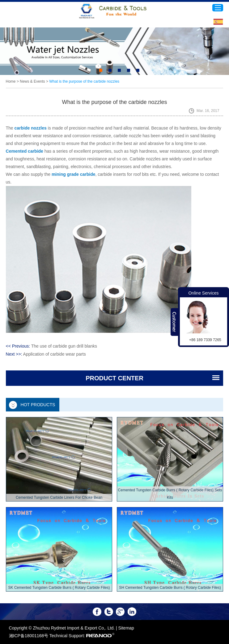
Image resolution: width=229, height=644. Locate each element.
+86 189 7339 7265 (205, 340)
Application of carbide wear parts (55, 354)
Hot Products (38, 405)
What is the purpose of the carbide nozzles (84, 81)
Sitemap (126, 628)
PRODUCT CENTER (114, 378)
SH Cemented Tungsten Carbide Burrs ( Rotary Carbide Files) (170, 588)
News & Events (32, 81)
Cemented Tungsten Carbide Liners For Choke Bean (59, 497)
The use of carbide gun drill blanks (64, 346)
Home (11, 81)
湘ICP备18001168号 (29, 636)
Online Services (203, 293)
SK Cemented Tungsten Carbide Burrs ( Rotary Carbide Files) (59, 588)
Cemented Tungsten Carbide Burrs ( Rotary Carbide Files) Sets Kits (170, 494)
